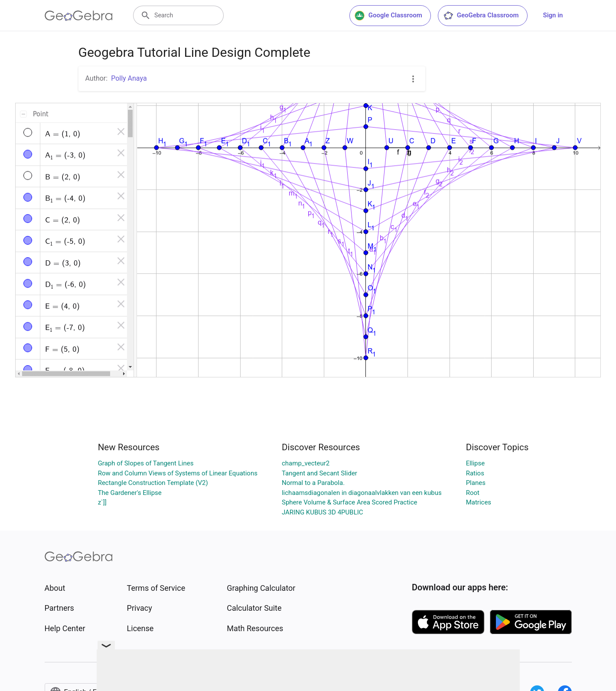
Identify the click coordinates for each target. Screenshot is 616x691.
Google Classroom (388, 16)
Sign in (553, 15)
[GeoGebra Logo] (79, 16)
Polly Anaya (129, 78)
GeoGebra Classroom (481, 16)
